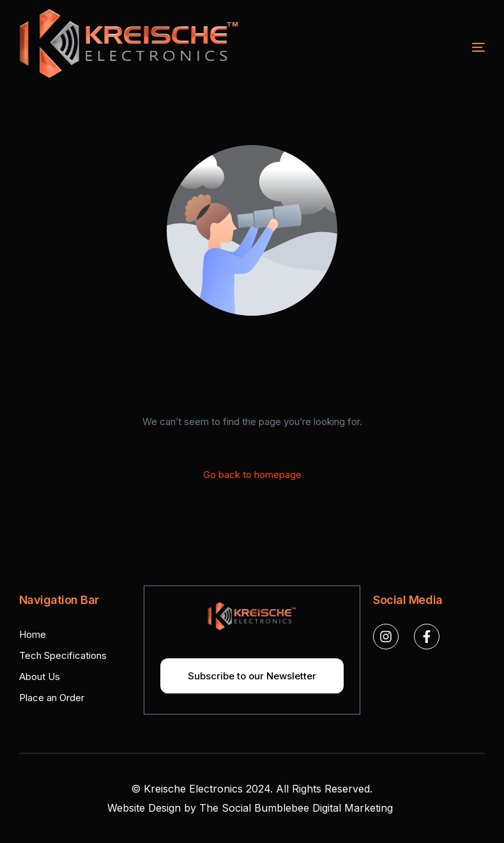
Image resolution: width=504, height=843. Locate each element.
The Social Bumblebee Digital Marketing (298, 808)
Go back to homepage (252, 475)
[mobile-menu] (447, 47)
